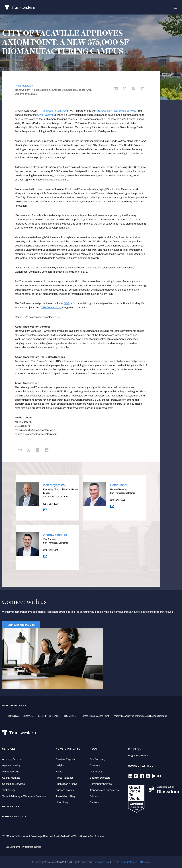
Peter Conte (119, 485)
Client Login (135, 749)
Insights (60, 765)
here (57, 317)
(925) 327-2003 (51, 504)
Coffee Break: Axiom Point (95, 716)
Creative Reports (65, 759)
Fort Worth (74, 836)
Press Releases (24, 86)
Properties (11, 807)
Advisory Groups (12, 759)
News (59, 772)
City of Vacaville (46, 115)
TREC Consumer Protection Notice (22, 847)
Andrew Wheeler (55, 535)
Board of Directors (100, 778)
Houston (85, 836)
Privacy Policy (101, 862)
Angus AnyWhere (138, 755)
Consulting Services (13, 784)
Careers (94, 802)
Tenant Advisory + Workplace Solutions (24, 796)
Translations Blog (66, 796)
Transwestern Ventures (54, 111)
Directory (95, 765)
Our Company (98, 759)
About (94, 749)
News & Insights (68, 749)
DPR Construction (51, 307)
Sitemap (145, 862)
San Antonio (97, 836)
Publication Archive (67, 784)
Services (9, 749)
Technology (9, 790)
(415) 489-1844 (118, 500)
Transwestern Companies (104, 790)
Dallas (65, 836)
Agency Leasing (11, 765)
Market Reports (15, 817)
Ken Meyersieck (55, 485)
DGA (67, 303)
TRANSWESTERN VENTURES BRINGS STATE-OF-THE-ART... (42, 716)
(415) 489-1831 (51, 550)
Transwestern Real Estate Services (117, 111)
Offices (94, 796)
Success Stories (65, 790)
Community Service (101, 784)
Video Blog (62, 802)
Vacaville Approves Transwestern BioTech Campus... (142, 716)
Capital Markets (11, 778)
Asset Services (11, 772)
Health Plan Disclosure (125, 862)
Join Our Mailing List (21, 625)
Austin (57, 836)
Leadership (96, 772)
